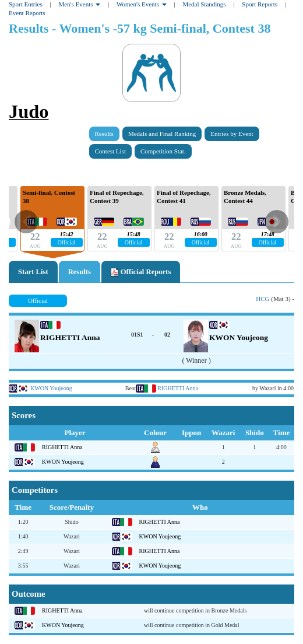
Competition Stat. (163, 151)
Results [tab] (80, 272)
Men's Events (79, 4)
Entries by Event (232, 134)
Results (104, 134)
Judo (29, 111)
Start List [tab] (33, 272)
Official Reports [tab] (141, 272)
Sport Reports (260, 4)
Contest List (110, 151)
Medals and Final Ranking (162, 134)
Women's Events (142, 4)
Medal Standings (204, 4)
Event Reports (27, 13)
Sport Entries (26, 4)
